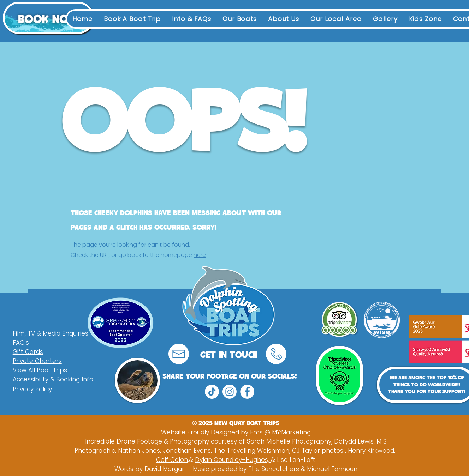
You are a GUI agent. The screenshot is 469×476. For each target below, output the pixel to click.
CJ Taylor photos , (320, 451)
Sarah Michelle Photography (289, 441)
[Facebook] (247, 392)
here (200, 255)
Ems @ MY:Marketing (280, 432)
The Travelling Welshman (251, 451)
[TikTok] (212, 392)
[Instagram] (230, 392)
